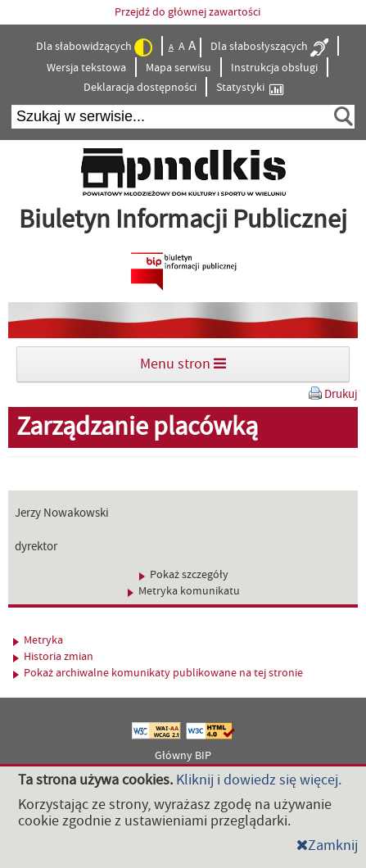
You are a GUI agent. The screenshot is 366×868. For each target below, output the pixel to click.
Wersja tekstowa (86, 68)
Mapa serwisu (178, 68)
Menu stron (183, 364)
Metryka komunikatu (184, 591)
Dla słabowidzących (94, 47)
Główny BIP (183, 756)
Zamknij (327, 845)
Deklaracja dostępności (140, 88)
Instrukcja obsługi (274, 68)
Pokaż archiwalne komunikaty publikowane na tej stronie (158, 673)
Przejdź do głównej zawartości (188, 12)
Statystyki (250, 88)
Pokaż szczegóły (184, 575)
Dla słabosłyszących (269, 47)
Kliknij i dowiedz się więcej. (259, 780)
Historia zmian (53, 657)
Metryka (38, 640)
